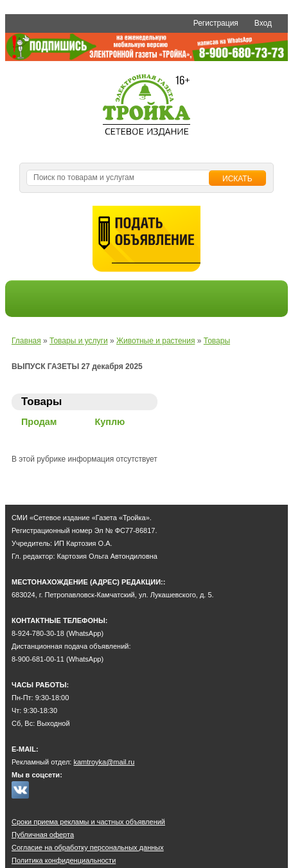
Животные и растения (155, 341)
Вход (263, 23)
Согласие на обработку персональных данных (88, 847)
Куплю (110, 422)
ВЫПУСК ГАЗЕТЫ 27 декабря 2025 (77, 366)
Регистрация (216, 23)
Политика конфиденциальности (64, 860)
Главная (26, 341)
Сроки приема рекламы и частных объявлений (88, 822)
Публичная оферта (43, 835)
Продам (39, 422)
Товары (217, 341)
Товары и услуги (79, 341)
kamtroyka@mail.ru (104, 762)
